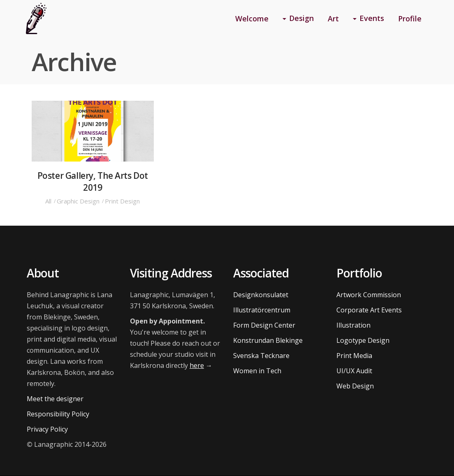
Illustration (353, 325)
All (48, 201)
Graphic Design (78, 201)
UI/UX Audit (354, 371)
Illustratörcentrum (262, 310)
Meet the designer (55, 399)
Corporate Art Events (369, 310)
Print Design (122, 201)
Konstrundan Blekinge (268, 340)
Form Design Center (264, 325)
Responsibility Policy (58, 414)
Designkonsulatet (261, 295)
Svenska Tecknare (261, 356)
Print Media (354, 356)
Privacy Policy (47, 429)
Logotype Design (363, 340)
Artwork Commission (369, 295)
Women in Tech (257, 371)
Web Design (355, 386)
